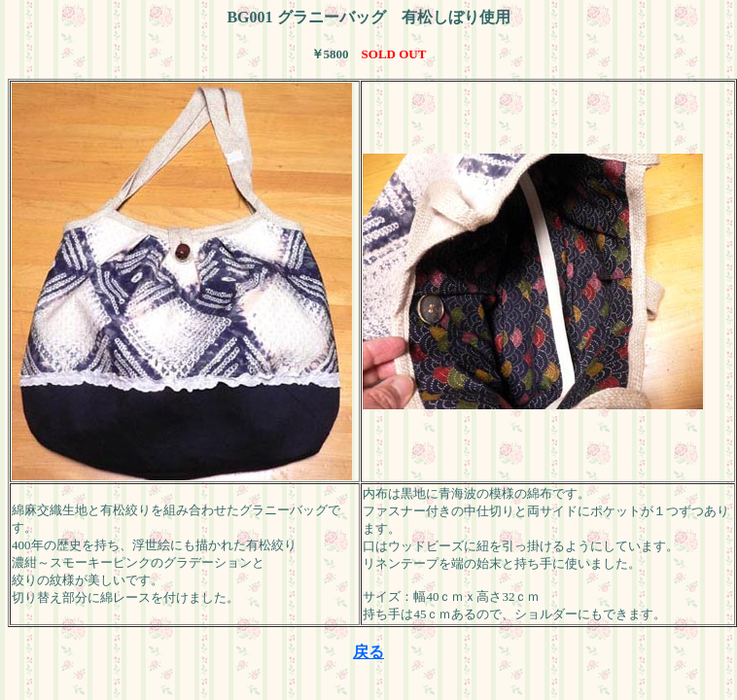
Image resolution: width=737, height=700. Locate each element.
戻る (368, 652)
